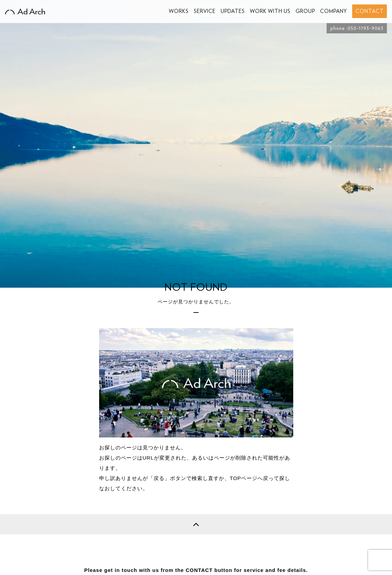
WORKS (179, 11)
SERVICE (205, 11)
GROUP (305, 11)
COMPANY (334, 11)
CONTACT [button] (370, 11)
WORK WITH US (270, 11)
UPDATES (233, 11)
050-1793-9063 (366, 28)
